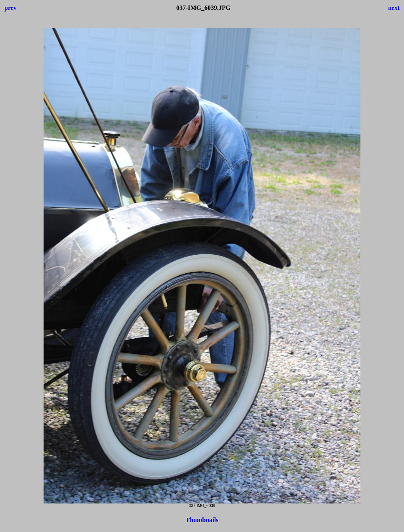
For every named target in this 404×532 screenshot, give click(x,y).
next (394, 8)
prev (10, 8)
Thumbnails (202, 520)
